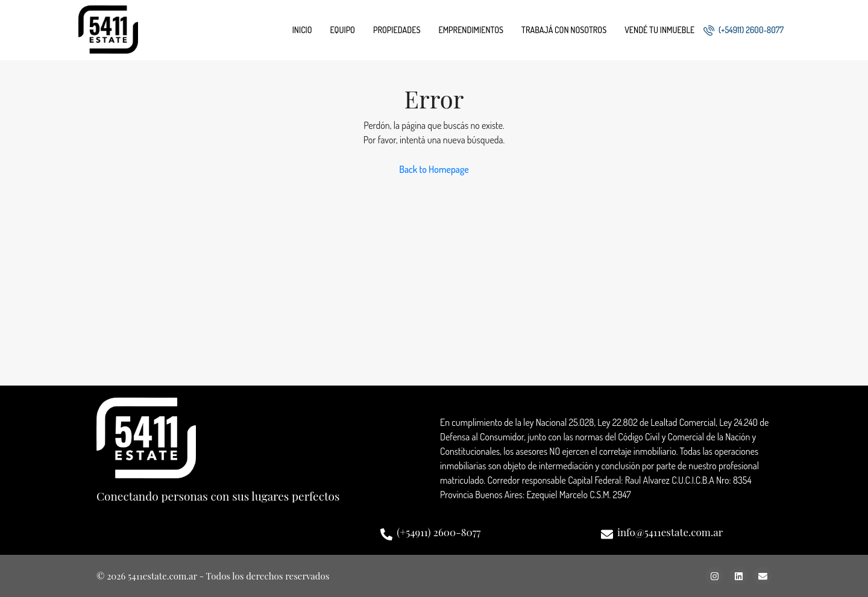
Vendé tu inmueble (659, 30)
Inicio (302, 30)
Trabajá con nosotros (564, 30)
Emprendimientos (471, 30)
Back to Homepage (434, 169)
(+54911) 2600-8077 (744, 30)
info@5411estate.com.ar (670, 532)
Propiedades (397, 30)
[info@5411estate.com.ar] (607, 534)
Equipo (343, 30)
